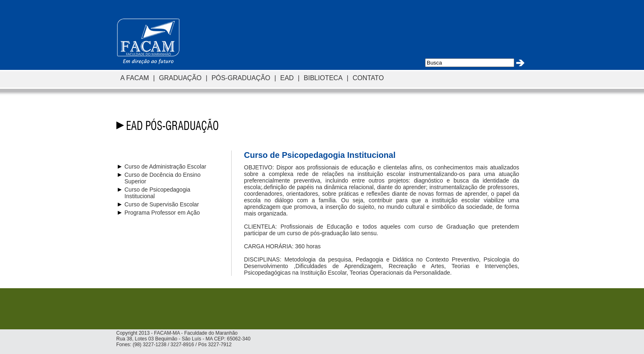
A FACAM (135, 78)
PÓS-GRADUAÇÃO (241, 78)
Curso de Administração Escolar (165, 167)
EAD (287, 78)
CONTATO (368, 78)
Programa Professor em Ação (162, 213)
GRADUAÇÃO (180, 78)
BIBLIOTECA (323, 78)
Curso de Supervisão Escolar (162, 204)
